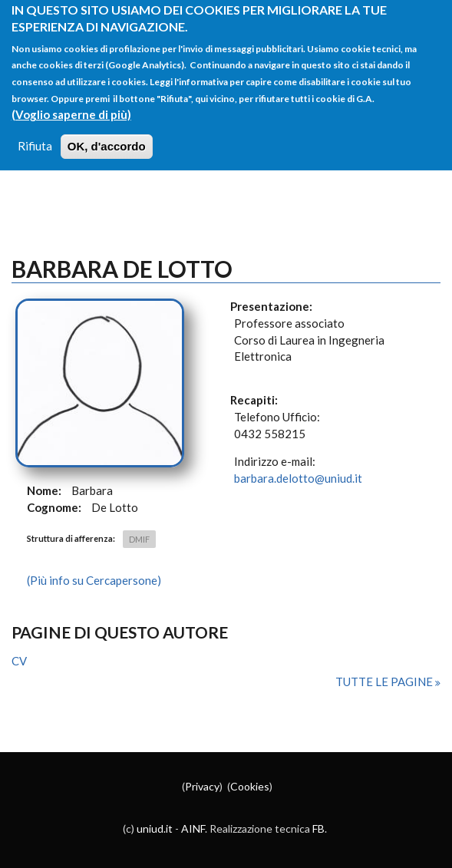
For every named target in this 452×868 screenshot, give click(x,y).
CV (19, 661)
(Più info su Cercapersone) (94, 580)
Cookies (250, 786)
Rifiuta (35, 135)
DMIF (139, 539)
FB (318, 828)
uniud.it (155, 828)
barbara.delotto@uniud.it (298, 478)
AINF (193, 828)
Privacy (202, 786)
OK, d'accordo (107, 135)
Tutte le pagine (385, 682)
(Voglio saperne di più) (71, 103)
